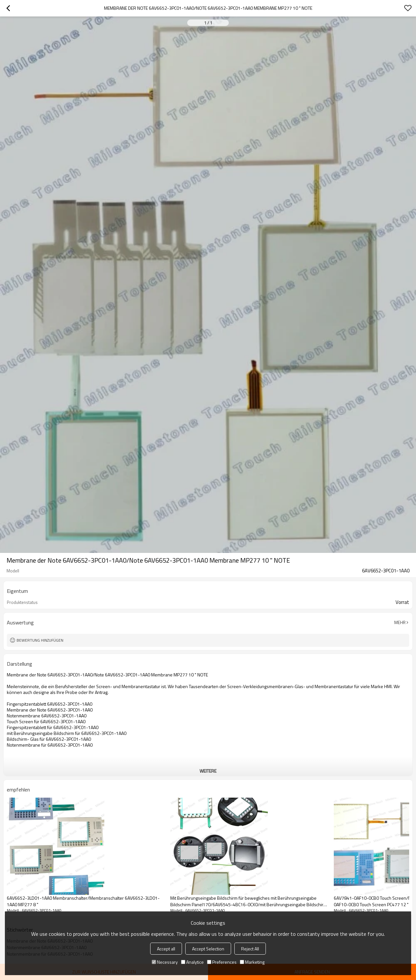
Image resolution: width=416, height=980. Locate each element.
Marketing (252, 962)
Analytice (192, 962)
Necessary (165, 962)
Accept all (166, 949)
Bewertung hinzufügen (40, 640)
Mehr (400, 622)
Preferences (222, 962)
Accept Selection (208, 949)
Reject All (250, 949)
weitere (208, 771)
